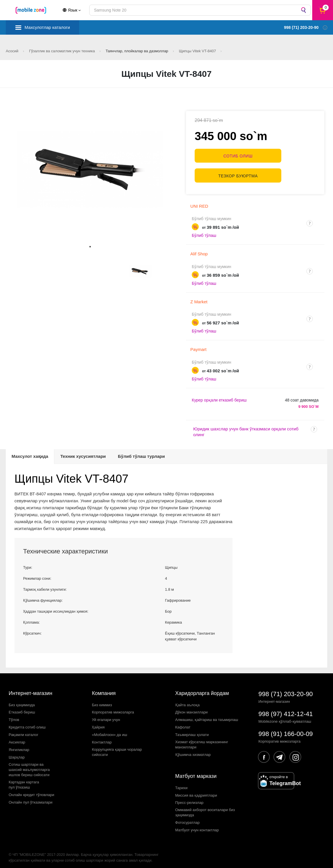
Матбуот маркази (196, 772)
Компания (104, 689)
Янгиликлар (19, 746)
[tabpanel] (90, 169)
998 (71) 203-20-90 (286, 690)
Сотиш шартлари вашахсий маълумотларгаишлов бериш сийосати (29, 766)
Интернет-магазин (30, 689)
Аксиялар (17, 738)
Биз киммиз (102, 701)
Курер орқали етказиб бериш (219, 396)
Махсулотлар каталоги (47, 27)
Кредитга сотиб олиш (27, 724)
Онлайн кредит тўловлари (31, 791)
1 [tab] (90, 247)
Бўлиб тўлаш (204, 232)
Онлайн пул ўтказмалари (31, 799)
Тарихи (182, 784)
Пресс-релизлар (189, 799)
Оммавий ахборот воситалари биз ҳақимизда (205, 809)
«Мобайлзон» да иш (109, 731)
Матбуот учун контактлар (197, 826)
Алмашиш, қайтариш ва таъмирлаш (207, 716)
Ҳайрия (98, 724)
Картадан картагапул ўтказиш (24, 781)
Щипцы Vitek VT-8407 (198, 51)
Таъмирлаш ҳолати (192, 731)
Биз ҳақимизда (22, 701)
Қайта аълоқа (188, 701)
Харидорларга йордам (202, 689)
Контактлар (102, 738)
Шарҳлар (17, 753)
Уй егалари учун (106, 716)
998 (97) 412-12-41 (286, 710)
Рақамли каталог (24, 731)
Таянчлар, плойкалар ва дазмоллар (137, 51)
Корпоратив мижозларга (113, 709)
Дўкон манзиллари (192, 709)
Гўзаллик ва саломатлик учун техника (63, 51)
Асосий (13, 51)
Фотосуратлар (188, 819)
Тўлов (14, 716)
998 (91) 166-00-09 (286, 730)
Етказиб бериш (22, 709)
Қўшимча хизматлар (193, 751)
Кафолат (183, 724)
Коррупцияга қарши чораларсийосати (117, 748)
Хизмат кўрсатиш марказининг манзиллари (202, 741)
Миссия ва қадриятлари (196, 792)
